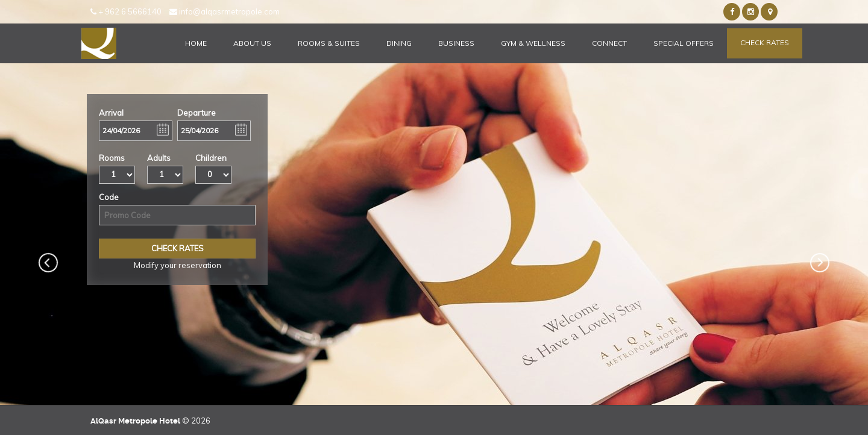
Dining (399, 43)
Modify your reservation (178, 265)
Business (456, 43)
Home (196, 43)
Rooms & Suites (329, 43)
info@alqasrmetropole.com (225, 11)
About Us (252, 43)
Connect (609, 43)
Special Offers (684, 43)
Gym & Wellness (533, 43)
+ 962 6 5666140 (126, 11)
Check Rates (765, 42)
